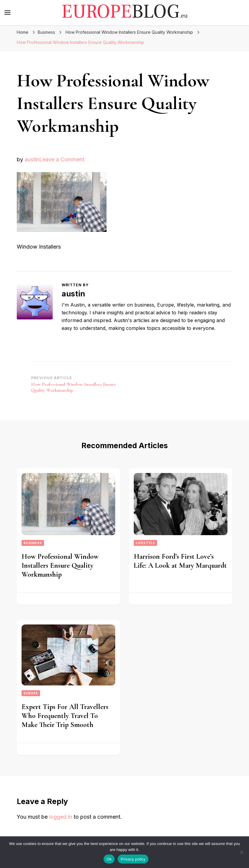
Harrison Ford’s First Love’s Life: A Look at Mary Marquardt (180, 561)
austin (32, 159)
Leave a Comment (62, 159)
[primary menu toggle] (7, 13)
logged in (61, 817)
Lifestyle (145, 543)
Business (46, 32)
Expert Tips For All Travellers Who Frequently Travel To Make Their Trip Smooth (65, 716)
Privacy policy (133, 859)
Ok (109, 859)
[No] (242, 852)
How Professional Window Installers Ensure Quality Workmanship (60, 565)
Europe (31, 693)
